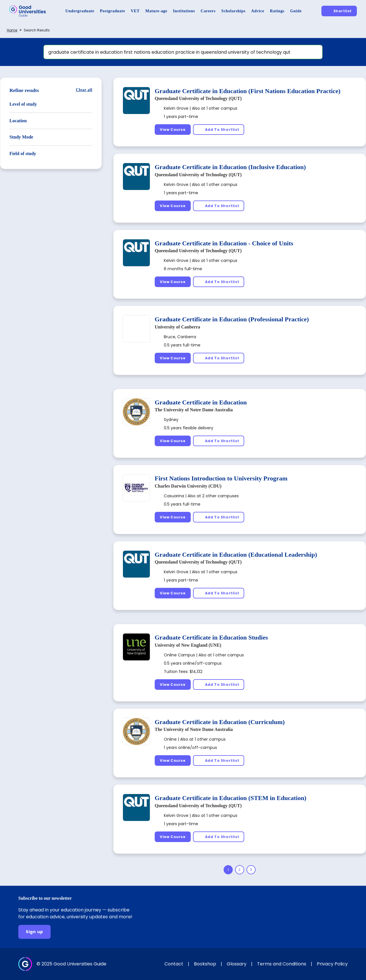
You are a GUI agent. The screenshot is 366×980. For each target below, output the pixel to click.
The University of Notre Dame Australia (194, 410)
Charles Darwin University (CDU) (188, 486)
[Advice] (258, 11)
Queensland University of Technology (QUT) (198, 98)
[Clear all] (84, 90)
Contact (174, 964)
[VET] (135, 11)
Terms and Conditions (282, 964)
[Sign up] (34, 932)
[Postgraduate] (113, 11)
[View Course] (173, 130)
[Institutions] (184, 11)
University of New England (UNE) (188, 645)
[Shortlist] (339, 11)
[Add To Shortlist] (219, 130)
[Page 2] (240, 870)
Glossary (237, 964)
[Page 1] (228, 870)
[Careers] (208, 11)
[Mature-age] (156, 11)
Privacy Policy (332, 964)
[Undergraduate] (80, 11)
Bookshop (205, 964)
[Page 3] (251, 870)
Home (12, 30)
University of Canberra (177, 327)
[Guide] (296, 11)
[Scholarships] (233, 11)
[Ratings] (277, 11)
